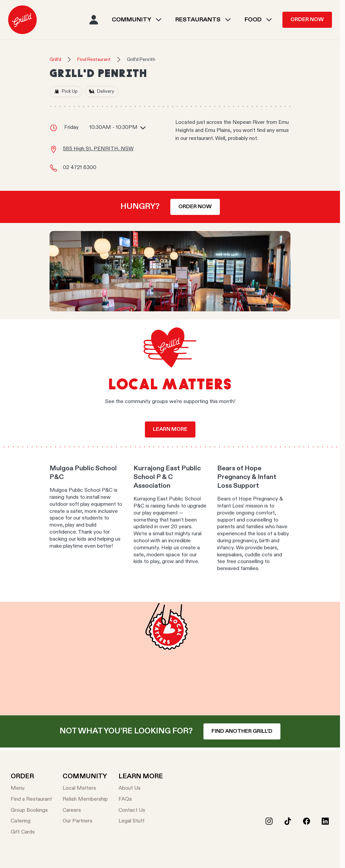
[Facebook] (307, 821)
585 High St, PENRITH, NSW (98, 149)
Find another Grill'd (242, 731)
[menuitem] (22, 20)
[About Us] (141, 788)
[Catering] (31, 821)
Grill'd (55, 60)
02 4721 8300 (80, 168)
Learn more (170, 429)
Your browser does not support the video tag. (170, 659)
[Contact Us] (141, 811)
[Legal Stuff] (141, 821)
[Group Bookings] (31, 811)
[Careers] (85, 811)
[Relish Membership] (85, 800)
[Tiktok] (288, 821)
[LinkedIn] (325, 821)
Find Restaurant (94, 60)
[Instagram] (269, 821)
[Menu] (31, 788)
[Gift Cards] (31, 832)
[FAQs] (141, 800)
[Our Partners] (85, 821)
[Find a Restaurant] (31, 800)
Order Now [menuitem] (307, 20)
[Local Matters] (85, 788)
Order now (195, 207)
